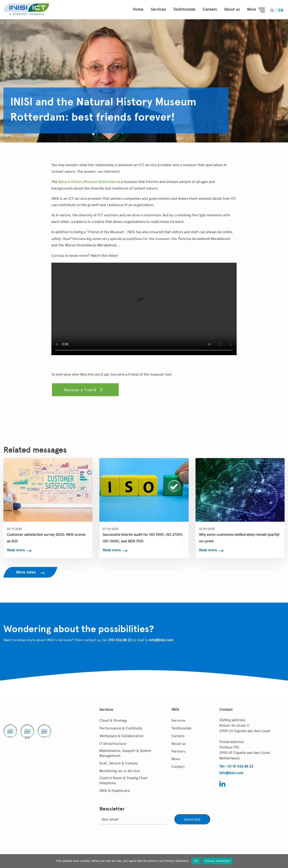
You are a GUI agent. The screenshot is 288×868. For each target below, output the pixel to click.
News (176, 759)
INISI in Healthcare (115, 791)
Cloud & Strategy (113, 720)
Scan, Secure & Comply (118, 763)
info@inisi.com (161, 640)
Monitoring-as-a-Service (120, 771)
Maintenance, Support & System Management (125, 753)
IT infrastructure (113, 744)
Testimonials (184, 9)
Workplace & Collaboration (121, 736)
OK (196, 861)
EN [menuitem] (281, 10)
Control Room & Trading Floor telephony (124, 780)
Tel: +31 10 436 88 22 (236, 766)
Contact (178, 767)
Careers (210, 9)
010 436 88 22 (120, 640)
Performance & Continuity (121, 728)
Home (138, 9)
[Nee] (282, 861)
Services (158, 9)
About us (232, 9)
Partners (178, 751)
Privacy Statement (218, 861)
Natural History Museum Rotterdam (87, 182)
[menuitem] (273, 10)
